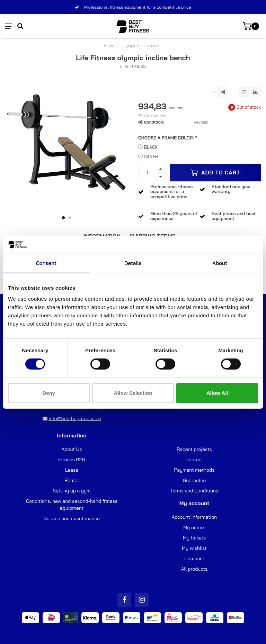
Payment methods (194, 470)
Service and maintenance (72, 518)
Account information (194, 517)
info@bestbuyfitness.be (75, 418)
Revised (201, 122)
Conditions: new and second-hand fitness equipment (72, 505)
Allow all (217, 393)
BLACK (151, 147)
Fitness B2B (72, 460)
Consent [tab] (46, 263)
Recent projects (194, 449)
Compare (194, 559)
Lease (72, 470)
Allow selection (133, 393)
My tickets (194, 538)
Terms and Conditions (194, 491)
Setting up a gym (72, 491)
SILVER (151, 156)
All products (194, 569)
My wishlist (194, 548)
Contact (194, 460)
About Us (72, 449)
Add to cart (216, 173)
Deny (49, 393)
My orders (194, 527)
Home (109, 46)
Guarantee (194, 480)
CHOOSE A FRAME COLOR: (168, 138)
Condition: (154, 122)
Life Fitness (133, 66)
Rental (72, 480)
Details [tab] (133, 263)
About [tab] (220, 263)
